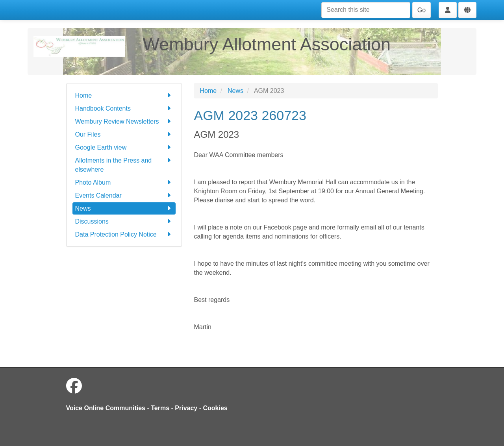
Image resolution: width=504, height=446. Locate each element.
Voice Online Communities (106, 408)
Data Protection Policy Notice (124, 234)
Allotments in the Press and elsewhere (124, 164)
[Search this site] (366, 10)
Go (422, 10)
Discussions (124, 221)
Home (124, 95)
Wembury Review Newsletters (124, 121)
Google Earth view (124, 147)
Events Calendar (124, 195)
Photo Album (124, 182)
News (124, 208)
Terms (160, 408)
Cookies (215, 408)
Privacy (186, 408)
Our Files (124, 134)
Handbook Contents (124, 108)
